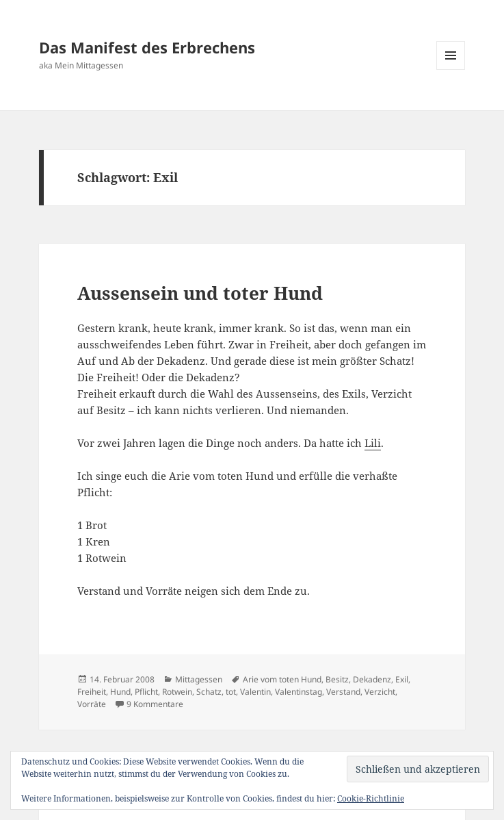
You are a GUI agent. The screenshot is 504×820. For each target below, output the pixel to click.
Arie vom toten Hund (282, 679)
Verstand (343, 692)
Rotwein (177, 692)
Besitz (337, 679)
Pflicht (146, 692)
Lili (373, 443)
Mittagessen (199, 679)
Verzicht (380, 692)
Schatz (209, 692)
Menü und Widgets (451, 69)
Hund (120, 692)
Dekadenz (372, 679)
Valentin (255, 692)
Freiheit (92, 692)
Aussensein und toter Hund (200, 293)
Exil (402, 679)
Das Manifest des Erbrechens (147, 47)
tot (231, 692)
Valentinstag (299, 692)
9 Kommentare (155, 704)
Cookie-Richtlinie (371, 798)
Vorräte (92, 704)
